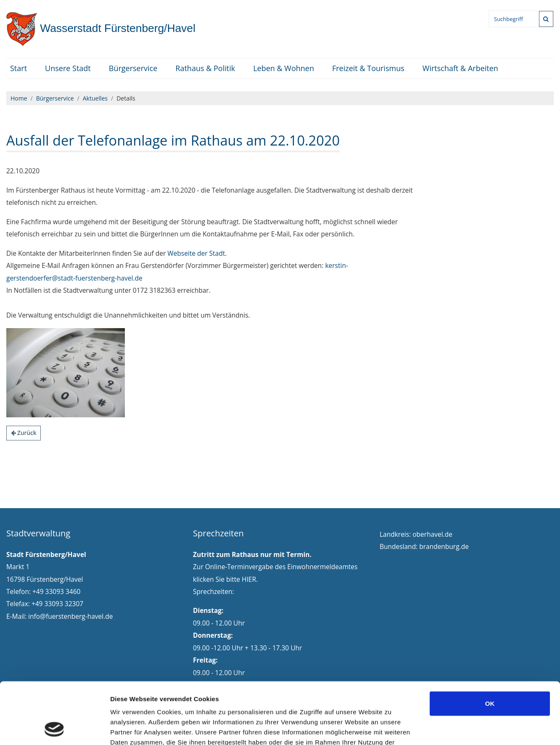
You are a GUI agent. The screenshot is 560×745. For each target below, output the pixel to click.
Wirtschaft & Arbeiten (460, 68)
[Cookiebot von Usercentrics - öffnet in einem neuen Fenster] (54, 729)
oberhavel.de (432, 534)
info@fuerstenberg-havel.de (70, 616)
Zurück (24, 433)
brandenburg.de (444, 546)
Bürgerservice (133, 68)
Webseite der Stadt (196, 253)
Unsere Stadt (68, 68)
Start (18, 68)
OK (490, 646)
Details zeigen (447, 728)
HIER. (250, 579)
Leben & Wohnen (284, 68)
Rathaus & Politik (205, 68)
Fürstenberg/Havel (101, 28)
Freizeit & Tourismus (368, 68)
